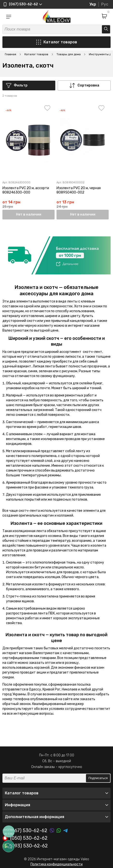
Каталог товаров (57, 42)
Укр (93, 4)
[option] (56, 255)
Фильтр (17, 85)
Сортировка (84, 85)
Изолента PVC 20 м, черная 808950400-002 (79, 190)
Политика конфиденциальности (56, 864)
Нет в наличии (29, 214)
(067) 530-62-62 (25, 831)
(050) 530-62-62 (25, 838)
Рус (105, 4)
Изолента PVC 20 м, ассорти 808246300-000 (26, 190)
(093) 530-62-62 (25, 846)
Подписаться (98, 778)
